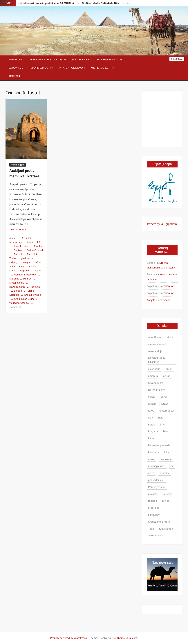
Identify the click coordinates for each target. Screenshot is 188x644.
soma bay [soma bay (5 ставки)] (154, 515)
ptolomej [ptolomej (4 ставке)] (153, 494)
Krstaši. (38, 271)
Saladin (18, 291)
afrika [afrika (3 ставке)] (170, 337)
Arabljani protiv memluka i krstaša (24, 173)
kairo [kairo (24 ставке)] (151, 438)
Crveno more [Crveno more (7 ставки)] (156, 383)
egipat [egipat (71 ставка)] (152, 397)
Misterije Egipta (103, 68)
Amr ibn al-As (34, 242)
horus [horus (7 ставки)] (151, 425)
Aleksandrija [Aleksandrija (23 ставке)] (155, 351)
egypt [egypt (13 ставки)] (164, 397)
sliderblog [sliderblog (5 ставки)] (154, 508)
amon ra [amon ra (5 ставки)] (153, 376)
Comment (15, 307)
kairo (22, 267)
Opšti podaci (80, 59)
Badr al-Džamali (35, 250)
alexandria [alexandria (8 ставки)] (154, 369)
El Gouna (169, 286)
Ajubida (13, 238)
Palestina (35, 287)
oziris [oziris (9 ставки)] (151, 473)
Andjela (151, 300)
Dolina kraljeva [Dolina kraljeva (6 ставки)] (157, 390)
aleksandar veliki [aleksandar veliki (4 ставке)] (158, 344)
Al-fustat (26, 238)
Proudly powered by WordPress (68, 638)
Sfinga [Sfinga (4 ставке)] (166, 501)
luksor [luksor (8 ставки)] (168, 452)
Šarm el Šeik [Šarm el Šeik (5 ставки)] (156, 535)
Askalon (38, 246)
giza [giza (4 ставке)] (151, 418)
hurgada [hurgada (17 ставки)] (153, 431)
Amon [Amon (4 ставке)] (169, 369)
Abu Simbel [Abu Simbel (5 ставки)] (155, 337)
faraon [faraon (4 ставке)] (152, 404)
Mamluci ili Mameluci (25, 275)
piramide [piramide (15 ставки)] (165, 473)
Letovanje (16, 68)
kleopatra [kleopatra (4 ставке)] (154, 452)
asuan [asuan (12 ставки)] (167, 376)
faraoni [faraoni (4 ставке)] (165, 404)
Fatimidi (18, 254)
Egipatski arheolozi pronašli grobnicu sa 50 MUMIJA (45, 3)
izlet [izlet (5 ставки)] (166, 431)
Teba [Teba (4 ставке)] (151, 529)
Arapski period (22, 246)
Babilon (18, 250)
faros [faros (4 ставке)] (151, 411)
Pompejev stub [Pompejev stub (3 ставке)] (157, 487)
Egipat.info (16, 59)
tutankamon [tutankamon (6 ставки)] (166, 529)
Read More (19, 230)
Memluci (28, 279)
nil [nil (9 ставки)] (172, 466)
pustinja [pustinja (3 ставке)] (168, 494)
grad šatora (27, 258)
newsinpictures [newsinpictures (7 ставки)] (157, 466)
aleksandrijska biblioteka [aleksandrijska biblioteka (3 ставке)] (156, 360)
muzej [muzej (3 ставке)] (152, 459)
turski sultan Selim (24, 299)
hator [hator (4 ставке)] (161, 418)
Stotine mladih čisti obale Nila (103, 3)
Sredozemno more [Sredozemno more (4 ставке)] (159, 522)
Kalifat (32, 267)
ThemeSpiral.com (127, 638)
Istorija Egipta (108, 59)
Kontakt (14, 76)
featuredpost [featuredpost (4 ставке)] (167, 411)
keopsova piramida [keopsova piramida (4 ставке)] (159, 445)
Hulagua (26, 262)
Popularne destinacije (46, 59)
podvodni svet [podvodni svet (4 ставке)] (156, 480)
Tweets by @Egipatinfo (162, 224)
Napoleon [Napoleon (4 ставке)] (166, 459)
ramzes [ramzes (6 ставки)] (152, 501)
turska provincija (33, 295)
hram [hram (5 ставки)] (163, 425)
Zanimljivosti (41, 68)
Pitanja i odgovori (72, 68)
